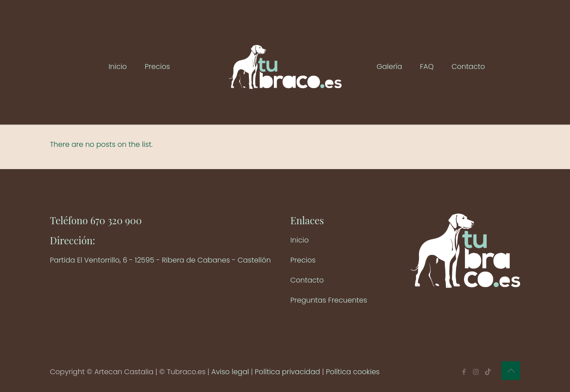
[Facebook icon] (464, 372)
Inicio (299, 240)
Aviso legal (230, 372)
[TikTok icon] (488, 372)
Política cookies (353, 372)
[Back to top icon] (511, 371)
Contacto (307, 280)
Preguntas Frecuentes (329, 300)
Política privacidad (287, 372)
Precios (303, 260)
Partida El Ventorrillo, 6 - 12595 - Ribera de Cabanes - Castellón (160, 260)
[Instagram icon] (476, 372)
